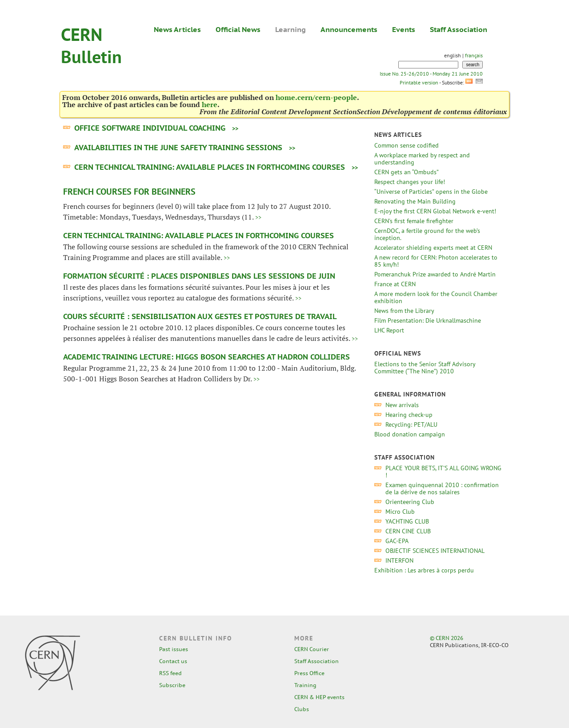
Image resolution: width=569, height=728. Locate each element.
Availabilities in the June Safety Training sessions (178, 148)
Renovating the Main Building (415, 201)
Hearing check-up (409, 415)
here (210, 104)
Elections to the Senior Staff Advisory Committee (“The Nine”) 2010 (425, 368)
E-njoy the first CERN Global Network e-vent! (435, 211)
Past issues (174, 649)
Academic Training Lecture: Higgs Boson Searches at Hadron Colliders (206, 357)
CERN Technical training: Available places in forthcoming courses (210, 167)
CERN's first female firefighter (414, 221)
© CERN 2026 (447, 638)
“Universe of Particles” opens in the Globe (431, 192)
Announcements (349, 29)
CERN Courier (312, 649)
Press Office (309, 673)
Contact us (173, 661)
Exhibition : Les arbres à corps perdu (424, 570)
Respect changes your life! (410, 182)
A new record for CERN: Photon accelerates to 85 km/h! (436, 261)
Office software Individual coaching (150, 128)
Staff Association (459, 29)
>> (235, 129)
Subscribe (172, 685)
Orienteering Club (410, 502)
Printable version (419, 82)
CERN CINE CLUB (408, 531)
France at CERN (395, 284)
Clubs (302, 709)
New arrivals (402, 405)
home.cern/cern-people (316, 97)
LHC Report (389, 330)
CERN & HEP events (319, 697)
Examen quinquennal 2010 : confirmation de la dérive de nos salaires (442, 488)
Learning (291, 29)
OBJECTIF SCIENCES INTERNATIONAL (435, 551)
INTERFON (399, 560)
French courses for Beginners (129, 192)
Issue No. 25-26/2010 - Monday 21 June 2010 (431, 74)
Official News (238, 29)
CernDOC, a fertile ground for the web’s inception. (427, 234)
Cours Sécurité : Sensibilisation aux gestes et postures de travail (200, 316)
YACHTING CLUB (407, 521)
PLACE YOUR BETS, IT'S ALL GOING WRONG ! (443, 472)
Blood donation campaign (410, 434)
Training (305, 685)
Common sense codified (407, 145)
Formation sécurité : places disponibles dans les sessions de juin (199, 276)
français (474, 55)
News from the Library (404, 311)
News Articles (177, 29)
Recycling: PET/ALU (411, 424)
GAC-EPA (397, 541)
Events (404, 29)
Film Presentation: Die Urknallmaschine (428, 320)
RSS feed (170, 673)
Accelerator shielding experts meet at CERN (433, 248)
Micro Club (400, 512)
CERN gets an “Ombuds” (406, 172)
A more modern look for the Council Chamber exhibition (436, 297)
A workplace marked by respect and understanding (422, 159)
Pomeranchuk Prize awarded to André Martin (435, 274)
